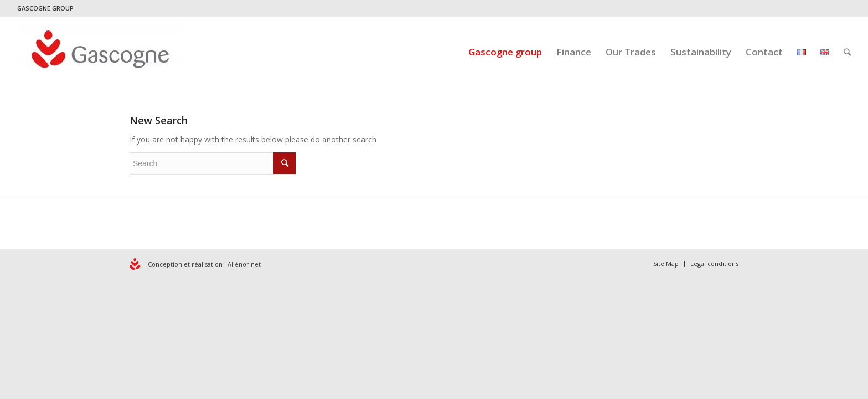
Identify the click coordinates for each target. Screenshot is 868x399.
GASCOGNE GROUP (45, 8)
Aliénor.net (244, 264)
